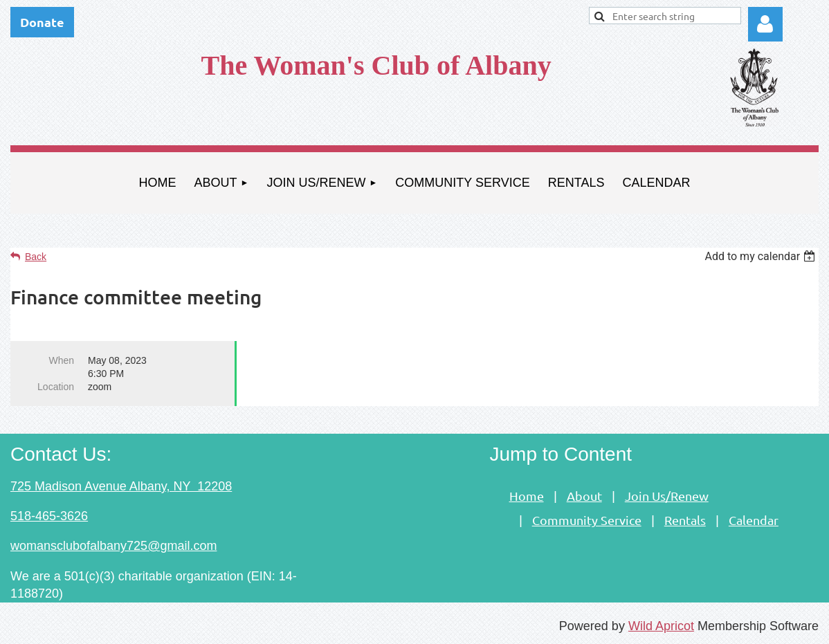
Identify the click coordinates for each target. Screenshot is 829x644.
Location (56, 387)
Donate (42, 22)
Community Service (587, 520)
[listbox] (762, 256)
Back (36, 257)
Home (527, 496)
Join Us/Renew (667, 496)
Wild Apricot (661, 626)
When (61, 360)
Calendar (754, 520)
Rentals (685, 520)
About (584, 496)
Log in (765, 24)
